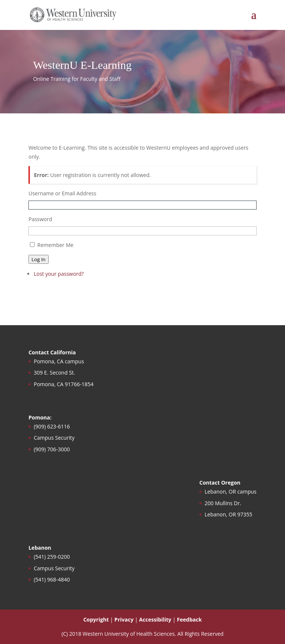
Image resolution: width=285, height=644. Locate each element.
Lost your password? (59, 274)
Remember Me (56, 245)
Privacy (124, 619)
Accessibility (155, 619)
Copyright (96, 619)
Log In (39, 259)
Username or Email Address (62, 193)
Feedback (189, 619)
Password (40, 219)
